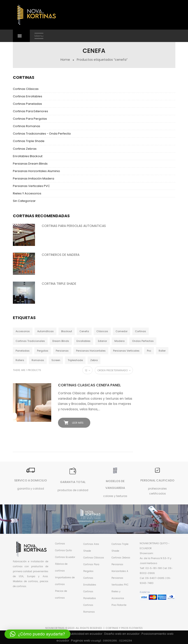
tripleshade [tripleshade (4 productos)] (75, 360)
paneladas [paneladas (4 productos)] (23, 351)
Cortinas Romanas (27, 126)
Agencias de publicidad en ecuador (76, 634)
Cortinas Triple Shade (29, 141)
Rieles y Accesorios (27, 193)
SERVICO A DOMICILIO (31, 480)
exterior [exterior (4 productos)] (102, 341)
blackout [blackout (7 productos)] (67, 331)
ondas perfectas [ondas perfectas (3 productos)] (143, 341)
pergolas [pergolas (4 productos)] (43, 351)
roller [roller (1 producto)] (162, 351)
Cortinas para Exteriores (30, 111)
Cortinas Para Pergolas (30, 119)
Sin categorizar (24, 201)
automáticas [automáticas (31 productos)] (45, 331)
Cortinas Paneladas (27, 104)
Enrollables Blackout (28, 156)
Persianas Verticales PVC (31, 186)
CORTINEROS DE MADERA (61, 255)
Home (65, 60)
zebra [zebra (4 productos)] (94, 360)
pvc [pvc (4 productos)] (149, 351)
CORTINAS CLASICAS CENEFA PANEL (89, 385)
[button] (37, 634)
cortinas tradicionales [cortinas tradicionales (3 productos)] (30, 341)
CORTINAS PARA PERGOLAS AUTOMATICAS (74, 226)
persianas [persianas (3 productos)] (62, 351)
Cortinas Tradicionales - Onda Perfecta (42, 134)
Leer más (78, 423)
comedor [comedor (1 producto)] (122, 331)
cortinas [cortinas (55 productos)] (140, 331)
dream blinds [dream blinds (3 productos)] (61, 341)
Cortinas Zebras (25, 149)
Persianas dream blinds (30, 164)
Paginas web (81, 640)
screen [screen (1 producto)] (56, 360)
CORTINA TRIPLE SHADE (59, 284)
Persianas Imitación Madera (34, 178)
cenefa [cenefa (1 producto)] (84, 331)
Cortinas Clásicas (26, 89)
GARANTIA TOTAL (73, 482)
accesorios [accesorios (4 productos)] (23, 331)
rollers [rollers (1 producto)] (20, 360)
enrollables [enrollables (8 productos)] (84, 341)
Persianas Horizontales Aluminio (36, 171)
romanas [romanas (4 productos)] (38, 360)
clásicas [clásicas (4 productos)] (102, 331)
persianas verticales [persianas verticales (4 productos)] (126, 351)
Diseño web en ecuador (122, 634)
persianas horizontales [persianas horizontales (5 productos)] (91, 351)
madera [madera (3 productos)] (120, 341)
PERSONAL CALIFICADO (157, 480)
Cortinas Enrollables (28, 96)
